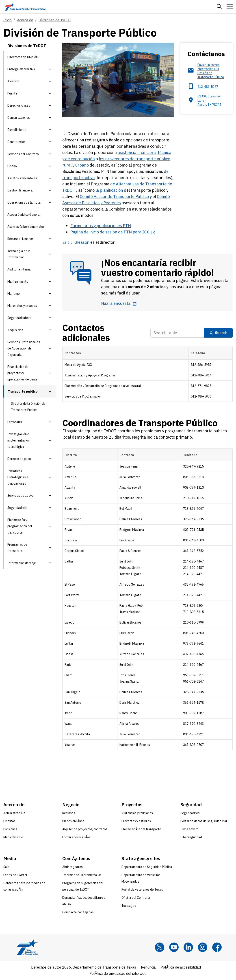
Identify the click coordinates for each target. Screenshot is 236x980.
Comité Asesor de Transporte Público (114, 197)
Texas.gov (129, 906)
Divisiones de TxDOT (55, 20)
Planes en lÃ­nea (73, 821)
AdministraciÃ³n (14, 813)
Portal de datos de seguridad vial (204, 821)
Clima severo (189, 829)
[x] (160, 947)
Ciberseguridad (191, 837)
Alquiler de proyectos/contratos (85, 829)
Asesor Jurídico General (24, 215)
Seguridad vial (190, 813)
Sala (6, 867)
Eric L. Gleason (76, 242)
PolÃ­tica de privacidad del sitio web (118, 973)
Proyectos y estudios (136, 821)
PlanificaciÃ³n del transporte (141, 829)
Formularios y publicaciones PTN (101, 226)
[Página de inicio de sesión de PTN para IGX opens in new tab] (113, 232)
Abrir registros (73, 867)
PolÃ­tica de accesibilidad (181, 967)
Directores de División (23, 57)
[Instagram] (203, 947)
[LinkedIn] (188, 947)
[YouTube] (174, 947)
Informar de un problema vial (82, 875)
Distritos (9, 821)
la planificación (109, 190)
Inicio (7, 20)
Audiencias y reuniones (137, 813)
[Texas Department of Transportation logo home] (25, 7)
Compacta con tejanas (78, 912)
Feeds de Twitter (15, 875)
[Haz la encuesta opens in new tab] (119, 303)
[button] (219, 7)
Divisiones (10, 829)
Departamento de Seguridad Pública (147, 867)
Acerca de (25, 20)
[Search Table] (177, 333)
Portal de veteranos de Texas (142, 890)
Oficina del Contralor (136, 898)
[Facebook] (217, 947)
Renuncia (148, 967)
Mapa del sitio (13, 837)
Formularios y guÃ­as (76, 837)
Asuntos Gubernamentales (26, 227)
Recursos (69, 813)
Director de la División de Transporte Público (28, 407)
